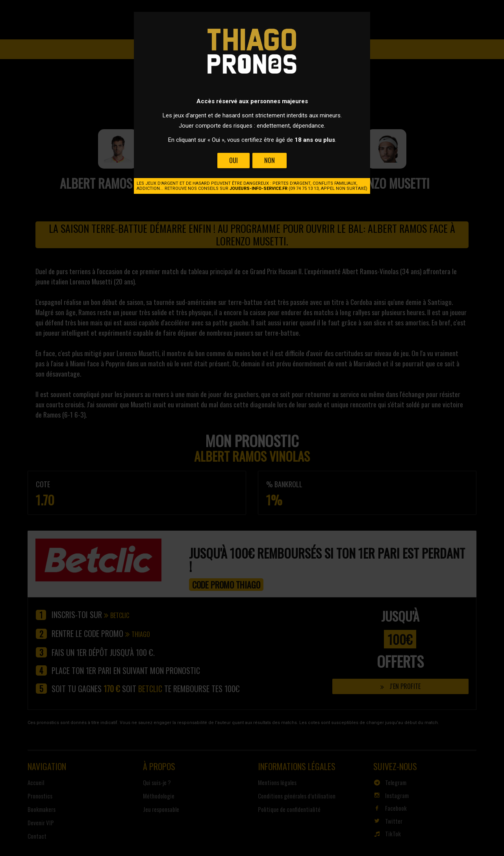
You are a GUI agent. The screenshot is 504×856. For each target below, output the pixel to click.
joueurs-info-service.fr (258, 188)
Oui (233, 160)
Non (270, 160)
